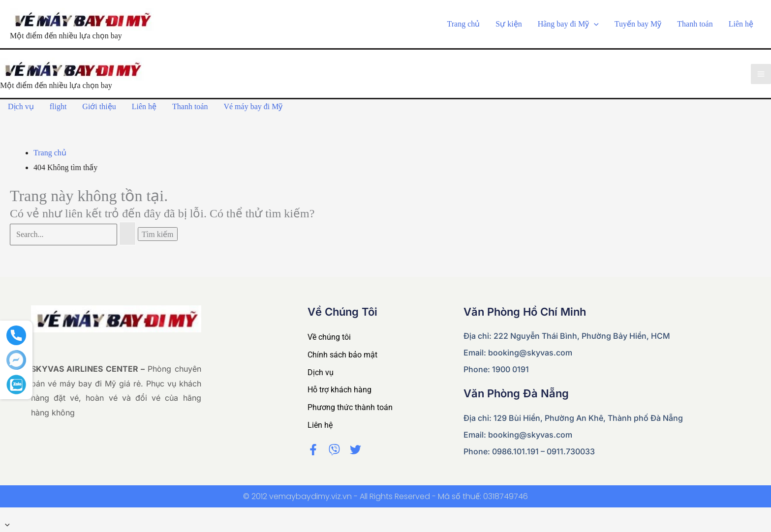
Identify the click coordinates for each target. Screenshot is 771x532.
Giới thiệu (99, 106)
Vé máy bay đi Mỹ (253, 106)
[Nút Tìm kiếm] (127, 234)
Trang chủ (464, 24)
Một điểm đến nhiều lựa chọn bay (66, 36)
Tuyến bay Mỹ (638, 24)
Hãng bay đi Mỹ (568, 24)
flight (58, 106)
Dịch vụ (21, 106)
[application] (594, 24)
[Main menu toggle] (761, 74)
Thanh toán (695, 24)
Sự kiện (509, 24)
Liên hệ (741, 24)
